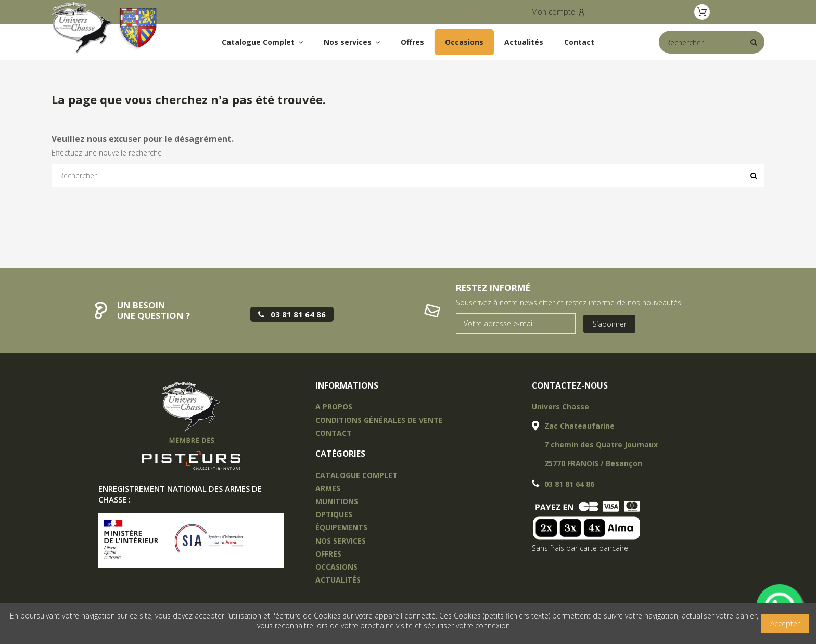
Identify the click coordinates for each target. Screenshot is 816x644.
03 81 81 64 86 (569, 484)
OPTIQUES (334, 514)
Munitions (337, 501)
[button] (352, 42)
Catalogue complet (356, 475)
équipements (341, 527)
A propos (334, 407)
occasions (336, 567)
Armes (328, 488)
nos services (341, 541)
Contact (334, 433)
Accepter (785, 623)
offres (328, 554)
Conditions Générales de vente (379, 420)
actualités (338, 580)
